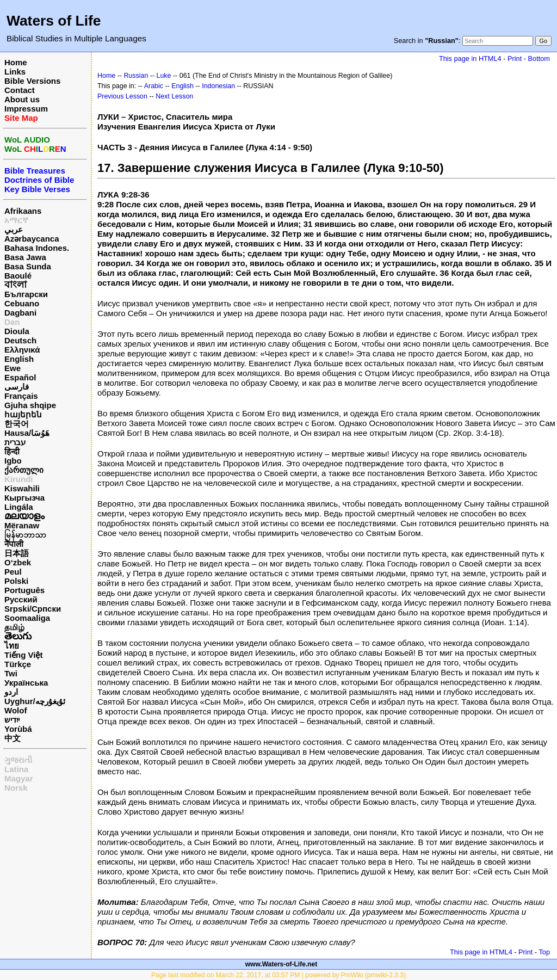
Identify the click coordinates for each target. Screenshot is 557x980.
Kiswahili (22, 488)
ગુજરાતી (18, 760)
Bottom (539, 58)
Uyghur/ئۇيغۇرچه (35, 701)
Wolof (16, 710)
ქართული (24, 470)
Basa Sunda (28, 266)
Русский (21, 599)
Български (26, 294)
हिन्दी (12, 451)
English (19, 359)
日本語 (17, 553)
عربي (14, 229)
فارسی (17, 387)
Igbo (13, 461)
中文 (13, 738)
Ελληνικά (22, 350)
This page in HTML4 (470, 58)
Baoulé (18, 276)
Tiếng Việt (23, 655)
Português (24, 590)
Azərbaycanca (32, 239)
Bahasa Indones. (37, 248)
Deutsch (20, 340)
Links (15, 72)
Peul (13, 572)
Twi (11, 673)
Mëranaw (22, 525)
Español (20, 377)
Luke (164, 76)
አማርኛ (16, 220)
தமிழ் (14, 627)
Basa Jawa (25, 257)
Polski (16, 581)
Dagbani (20, 313)
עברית (15, 442)
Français (21, 396)
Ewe (13, 368)
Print (515, 58)
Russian (136, 76)
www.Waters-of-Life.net (281, 964)
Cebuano (22, 303)
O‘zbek (18, 562)
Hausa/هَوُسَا (27, 433)
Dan (12, 322)
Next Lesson (174, 96)
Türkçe (18, 664)
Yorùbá (18, 729)
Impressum (26, 109)
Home (16, 62)
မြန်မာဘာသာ (25, 535)
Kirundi (19, 479)
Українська (26, 683)
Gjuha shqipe (30, 405)
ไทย (12, 646)
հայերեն (23, 414)
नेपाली (14, 544)
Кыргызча (24, 498)
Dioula (17, 331)
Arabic (154, 86)
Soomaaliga (27, 618)
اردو (11, 692)
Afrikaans (23, 211)
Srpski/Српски (33, 609)
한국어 (17, 424)
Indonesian (218, 86)
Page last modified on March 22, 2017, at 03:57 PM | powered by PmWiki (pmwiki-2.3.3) (278, 975)
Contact (20, 90)
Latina (16, 769)
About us (22, 99)
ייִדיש (12, 720)
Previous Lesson (122, 96)
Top (544, 952)
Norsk (16, 788)
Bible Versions (32, 81)
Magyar (19, 778)
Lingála (19, 507)
